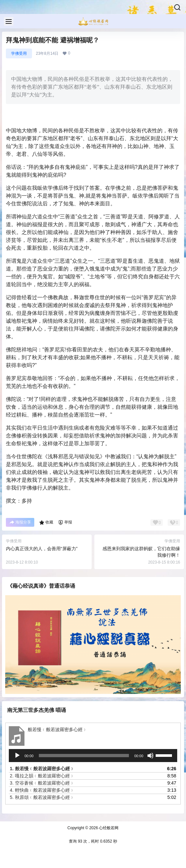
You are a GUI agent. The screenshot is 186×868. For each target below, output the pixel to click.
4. (42, 790)
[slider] (84, 756)
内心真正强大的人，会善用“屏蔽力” (42, 549)
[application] (93, 756)
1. (42, 769)
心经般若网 (108, 828)
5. (42, 797)
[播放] (17, 756)
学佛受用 (19, 53)
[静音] (150, 756)
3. (42, 783)
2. (42, 776)
